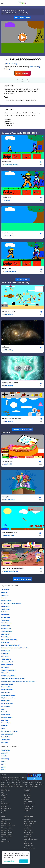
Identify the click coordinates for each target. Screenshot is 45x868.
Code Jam (4, 839)
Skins (3, 762)
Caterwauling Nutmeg (11, 165)
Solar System (6, 701)
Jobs (3, 802)
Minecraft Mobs (6, 828)
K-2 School (27, 835)
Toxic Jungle (5, 620)
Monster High (6, 651)
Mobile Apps (5, 804)
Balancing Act (6, 634)
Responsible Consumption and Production (15, 648)
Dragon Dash (5, 615)
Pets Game (5, 656)
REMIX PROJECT (23, 73)
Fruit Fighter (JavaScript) (9, 640)
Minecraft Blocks (7, 830)
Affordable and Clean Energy (10, 645)
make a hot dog (7, 461)
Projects (19, 10)
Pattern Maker (6, 723)
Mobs (3, 770)
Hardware (5, 742)
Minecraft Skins (6, 823)
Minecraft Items (6, 835)
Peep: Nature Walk (7, 734)
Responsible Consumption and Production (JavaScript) (19, 681)
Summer (27, 811)
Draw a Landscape (7, 684)
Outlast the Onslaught (8, 670)
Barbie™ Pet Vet (6, 601)
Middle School (28, 828)
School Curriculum (30, 821)
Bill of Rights (5, 737)
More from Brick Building (23, 429)
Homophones (6, 692)
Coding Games (6, 819)
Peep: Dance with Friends (9, 731)
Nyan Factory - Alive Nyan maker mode (13, 568)
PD (25, 841)
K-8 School (27, 837)
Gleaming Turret (9, 535)
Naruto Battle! (7, 162)
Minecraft (4, 753)
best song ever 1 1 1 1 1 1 (10, 383)
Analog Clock (6, 740)
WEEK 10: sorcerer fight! (10, 532)
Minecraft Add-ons (7, 832)
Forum (3, 811)
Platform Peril (6, 673)
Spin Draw (5, 720)
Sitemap (4, 806)
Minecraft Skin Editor (8, 826)
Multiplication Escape (8, 695)
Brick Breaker (6, 626)
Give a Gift (27, 797)
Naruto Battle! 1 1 (8, 233)
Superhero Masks (7, 687)
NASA (3, 709)
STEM (3, 728)
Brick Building (12, 64)
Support (4, 797)
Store (3, 813)
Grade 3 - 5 (5, 595)
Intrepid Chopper (9, 236)
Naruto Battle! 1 (7, 197)
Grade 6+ (4, 598)
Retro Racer (5, 667)
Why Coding (28, 802)
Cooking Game (6, 659)
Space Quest (5, 653)
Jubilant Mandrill (9, 500)
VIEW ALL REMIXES (23, 280)
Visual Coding (6, 750)
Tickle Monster (6, 637)
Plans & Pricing (29, 806)
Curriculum (27, 795)
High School (28, 830)
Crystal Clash (5, 706)
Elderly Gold (8, 464)
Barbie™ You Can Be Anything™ (11, 603)
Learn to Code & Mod (10, 746)
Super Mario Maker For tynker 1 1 (13, 418)
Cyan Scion (7, 200)
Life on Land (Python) (8, 676)
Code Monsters (6, 628)
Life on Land (5, 642)
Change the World (7, 662)
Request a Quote (29, 848)
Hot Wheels (5, 612)
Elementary (28, 826)
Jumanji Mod (6, 497)
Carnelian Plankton (10, 272)
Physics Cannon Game (8, 698)
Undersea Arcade (7, 717)
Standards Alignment (31, 839)
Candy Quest (5, 609)
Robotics (4, 756)
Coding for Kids (9, 10)
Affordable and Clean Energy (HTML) (13, 678)
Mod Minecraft (6, 623)
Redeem (27, 799)
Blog (3, 793)
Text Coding (5, 759)
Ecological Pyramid (7, 690)
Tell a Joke (5, 712)
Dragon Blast (5, 606)
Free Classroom (29, 823)
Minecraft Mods (6, 837)
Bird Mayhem (6, 715)
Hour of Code (6, 841)
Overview (27, 793)
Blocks (3, 767)
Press (3, 799)
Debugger (4, 726)
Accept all (24, 861)
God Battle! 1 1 (7, 347)
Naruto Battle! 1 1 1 (8, 269)
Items (3, 764)
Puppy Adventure (7, 703)
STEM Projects (28, 846)
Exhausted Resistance (11, 571)
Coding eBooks (6, 808)
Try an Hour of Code (10, 586)
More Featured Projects (22, 579)
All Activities (5, 590)
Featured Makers (29, 804)
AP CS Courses (28, 832)
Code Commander (7, 665)
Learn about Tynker (22, 17)
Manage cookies (9, 861)
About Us (4, 795)
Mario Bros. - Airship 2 (9, 311)
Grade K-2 (4, 592)
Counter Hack (6, 617)
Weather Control (7, 631)
